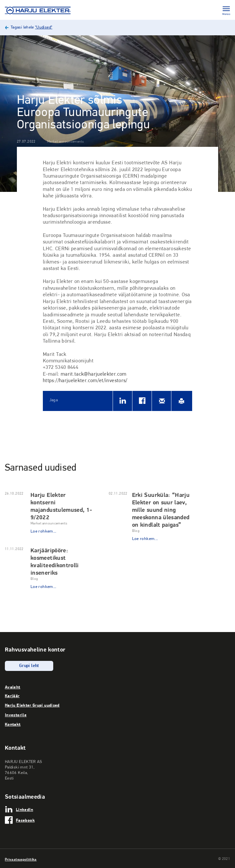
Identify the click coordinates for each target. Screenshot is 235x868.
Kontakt (13, 724)
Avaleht (13, 687)
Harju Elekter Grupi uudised (32, 705)
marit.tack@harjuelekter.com (94, 374)
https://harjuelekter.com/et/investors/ (85, 381)
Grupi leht (29, 666)
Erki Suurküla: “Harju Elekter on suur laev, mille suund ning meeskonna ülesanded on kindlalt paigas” (161, 510)
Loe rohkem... (43, 531)
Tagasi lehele (31, 27)
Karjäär (12, 696)
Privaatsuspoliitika (21, 859)
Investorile (16, 715)
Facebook (25, 820)
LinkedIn (25, 809)
